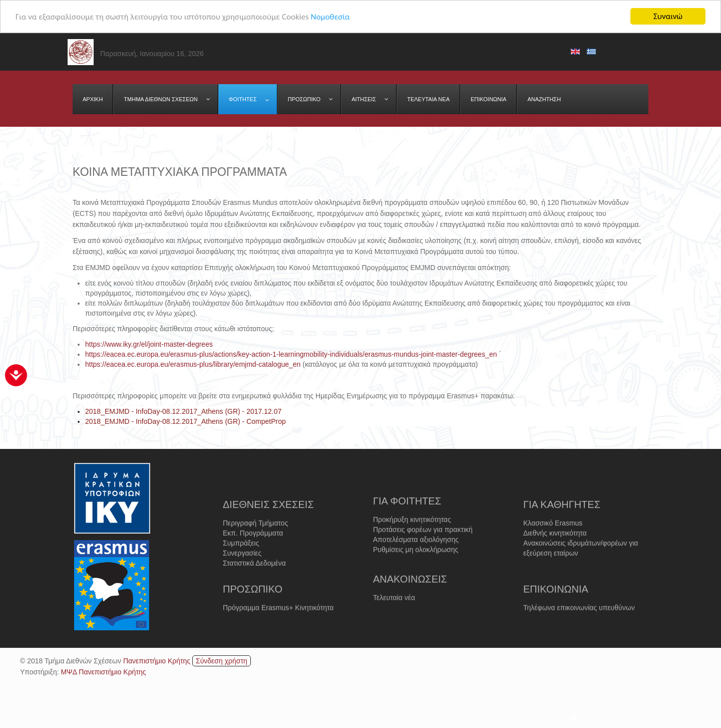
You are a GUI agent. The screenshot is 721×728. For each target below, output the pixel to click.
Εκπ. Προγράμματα (253, 552)
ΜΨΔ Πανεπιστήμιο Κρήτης (103, 672)
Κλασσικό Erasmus (553, 542)
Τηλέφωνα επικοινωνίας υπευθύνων (579, 618)
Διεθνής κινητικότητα (555, 552)
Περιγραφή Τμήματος (255, 542)
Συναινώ (668, 16)
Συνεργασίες (242, 572)
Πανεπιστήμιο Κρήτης (157, 661)
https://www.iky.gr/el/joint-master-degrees (149, 344)
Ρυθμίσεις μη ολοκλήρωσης (416, 567)
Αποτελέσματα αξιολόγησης (416, 557)
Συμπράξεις (241, 562)
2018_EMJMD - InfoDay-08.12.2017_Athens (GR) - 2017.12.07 (183, 411)
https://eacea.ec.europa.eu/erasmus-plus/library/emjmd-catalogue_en (193, 364)
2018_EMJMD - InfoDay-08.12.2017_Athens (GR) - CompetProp (186, 421)
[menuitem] (93, 99)
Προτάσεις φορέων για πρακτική (423, 547)
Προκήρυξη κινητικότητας (412, 537)
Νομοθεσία (330, 16)
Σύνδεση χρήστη (222, 661)
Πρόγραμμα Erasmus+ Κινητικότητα (278, 618)
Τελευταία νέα (394, 608)
